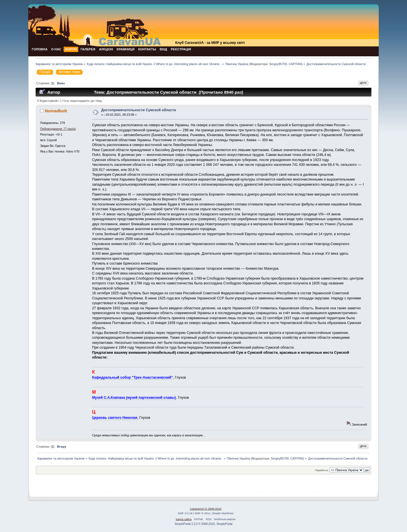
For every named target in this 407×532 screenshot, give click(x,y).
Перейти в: (322, 470)
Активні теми (69, 72)
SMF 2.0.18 (185, 513)
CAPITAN (295, 64)
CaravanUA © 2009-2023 (206, 509)
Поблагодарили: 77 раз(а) (58, 129)
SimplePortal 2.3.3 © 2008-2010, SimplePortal (204, 524)
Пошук (45, 72)
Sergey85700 (278, 64)
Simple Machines (223, 513)
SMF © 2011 (203, 513)
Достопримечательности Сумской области (139, 110)
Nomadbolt (56, 111)
